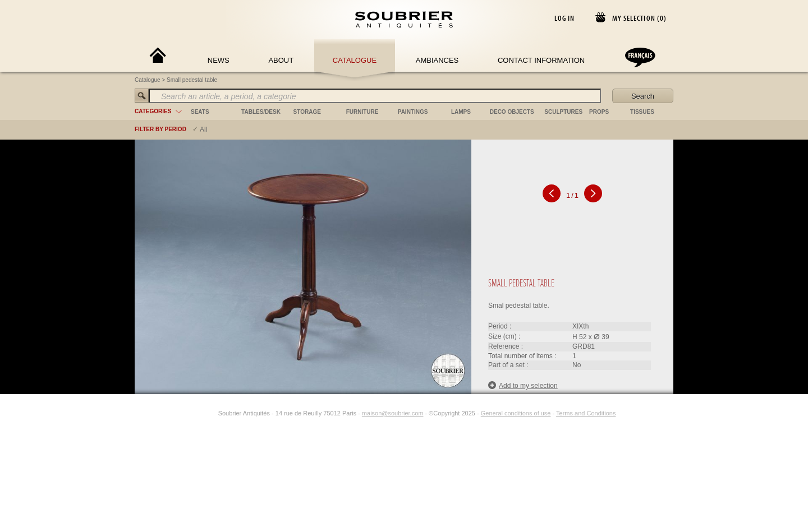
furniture (362, 112)
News (219, 60)
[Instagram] (211, 413)
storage (307, 112)
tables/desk (261, 112)
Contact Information (541, 60)
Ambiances (437, 60)
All (203, 129)
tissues (642, 112)
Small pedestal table (192, 80)
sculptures (563, 112)
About (281, 60)
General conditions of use (516, 413)
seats (200, 112)
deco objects (512, 112)
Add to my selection (523, 385)
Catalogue (355, 60)
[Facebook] (198, 413)
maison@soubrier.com (393, 413)
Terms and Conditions (586, 413)
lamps (461, 112)
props (599, 112)
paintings (413, 112)
